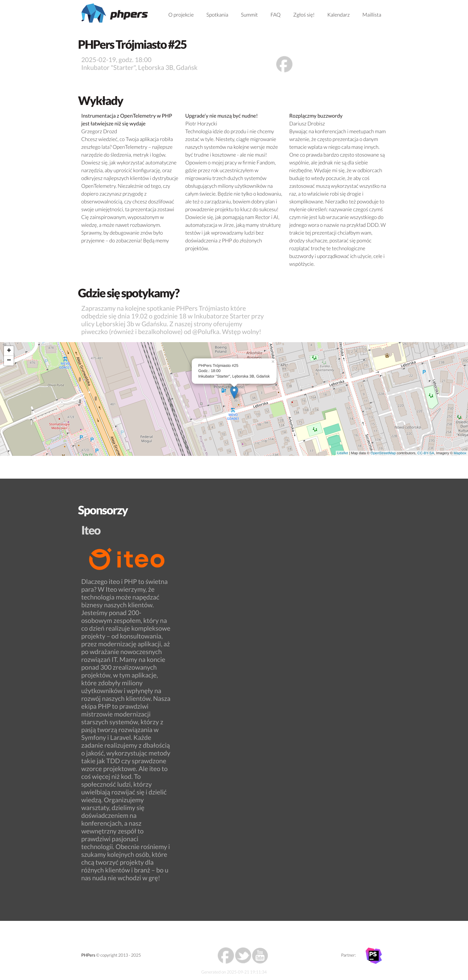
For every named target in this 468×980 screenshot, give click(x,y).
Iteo (91, 530)
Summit (249, 15)
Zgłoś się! (304, 15)
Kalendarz (338, 15)
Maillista (372, 15)
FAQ (275, 15)
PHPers (88, 955)
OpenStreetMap (383, 453)
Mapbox (460, 453)
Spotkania (217, 15)
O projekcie (181, 15)
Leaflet (343, 453)
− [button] (9, 361)
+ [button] (9, 351)
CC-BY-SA (426, 453)
